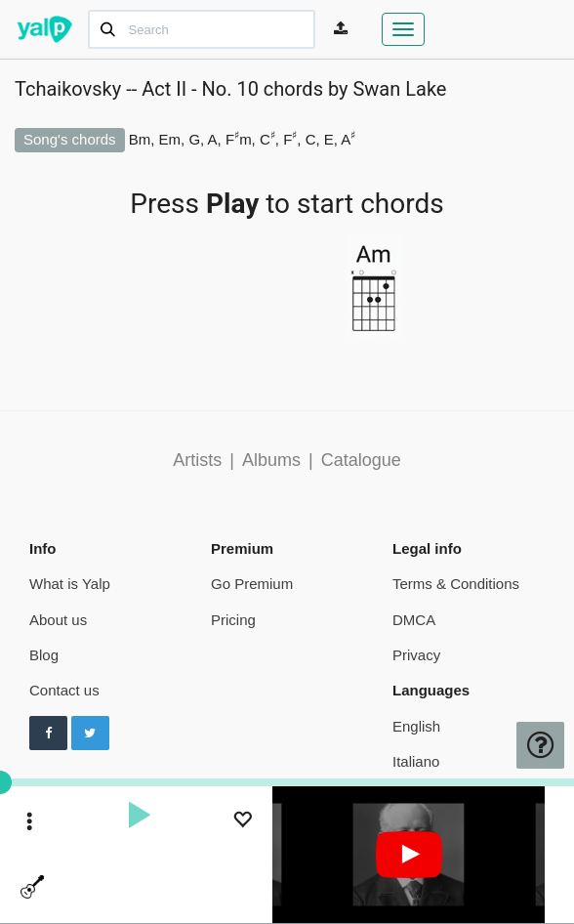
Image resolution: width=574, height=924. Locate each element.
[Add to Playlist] (242, 822)
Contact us (64, 690)
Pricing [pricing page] (233, 620)
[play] (139, 818)
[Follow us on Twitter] (90, 734)
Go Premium (252, 584)
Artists (197, 460)
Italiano (416, 761)
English (416, 726)
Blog (44, 655)
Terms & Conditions (456, 584)
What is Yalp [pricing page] (70, 584)
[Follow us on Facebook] (48, 734)
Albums (271, 460)
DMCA (414, 620)
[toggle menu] (30, 823)
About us (58, 620)
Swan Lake (399, 89)
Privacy (416, 655)
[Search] (202, 29)
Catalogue (361, 460)
